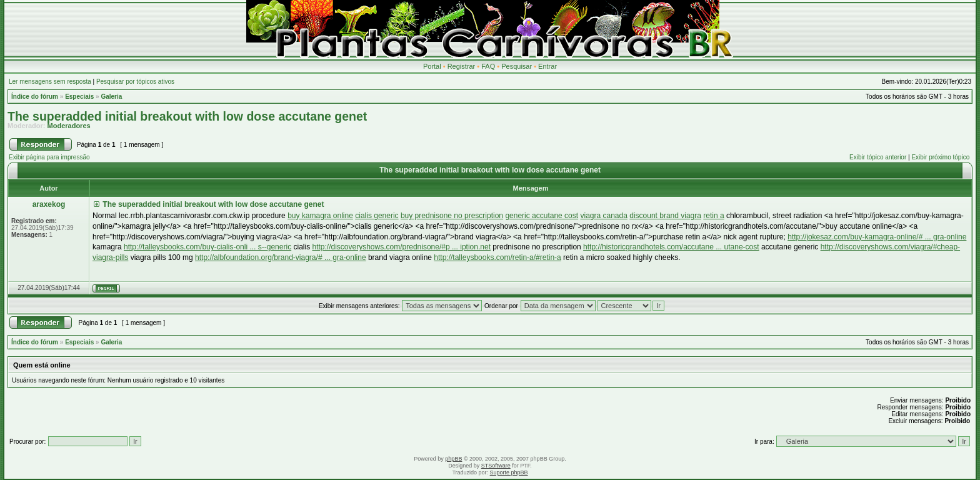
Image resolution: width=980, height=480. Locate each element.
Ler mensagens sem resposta (50, 82)
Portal (432, 66)
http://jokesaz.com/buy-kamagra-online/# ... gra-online (877, 237)
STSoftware (496, 466)
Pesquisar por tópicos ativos (135, 82)
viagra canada (603, 216)
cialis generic (377, 216)
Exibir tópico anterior (878, 157)
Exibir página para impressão (49, 157)
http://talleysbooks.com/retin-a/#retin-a (497, 257)
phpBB (453, 459)
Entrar (547, 66)
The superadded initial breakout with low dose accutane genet (187, 116)
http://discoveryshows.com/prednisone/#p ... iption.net (401, 247)
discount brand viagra (665, 216)
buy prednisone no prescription (452, 216)
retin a (713, 216)
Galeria (111, 97)
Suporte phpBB (509, 472)
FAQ (488, 66)
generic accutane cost (542, 216)
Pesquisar (517, 66)
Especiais (79, 97)
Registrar (462, 66)
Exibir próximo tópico (940, 157)
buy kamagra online (320, 216)
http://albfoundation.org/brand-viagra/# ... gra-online (281, 257)
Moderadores (69, 126)
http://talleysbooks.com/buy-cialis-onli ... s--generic (207, 247)
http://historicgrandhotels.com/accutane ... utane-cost (671, 247)
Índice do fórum (35, 97)
